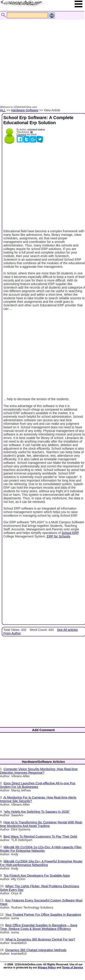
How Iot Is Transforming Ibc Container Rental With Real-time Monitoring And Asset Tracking (41, 824)
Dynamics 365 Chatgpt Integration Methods (36, 950)
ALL (3, 110)
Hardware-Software (25, 110)
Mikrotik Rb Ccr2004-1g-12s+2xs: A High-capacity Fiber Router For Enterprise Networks (41, 849)
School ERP (70, 533)
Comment (21, 135)
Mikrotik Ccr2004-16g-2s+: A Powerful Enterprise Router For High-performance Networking (41, 863)
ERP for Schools (58, 536)
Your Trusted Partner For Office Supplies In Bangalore (43, 915)
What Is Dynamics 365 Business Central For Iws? (40, 939)
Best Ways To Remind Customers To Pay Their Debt (40, 836)
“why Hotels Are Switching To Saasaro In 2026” (37, 812)
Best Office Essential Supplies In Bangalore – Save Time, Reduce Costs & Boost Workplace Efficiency (39, 927)
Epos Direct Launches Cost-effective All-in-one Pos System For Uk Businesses (38, 785)
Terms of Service (73, 968)
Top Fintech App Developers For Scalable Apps (37, 876)
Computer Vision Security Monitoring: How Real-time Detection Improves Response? (39, 771)
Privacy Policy (47, 968)
